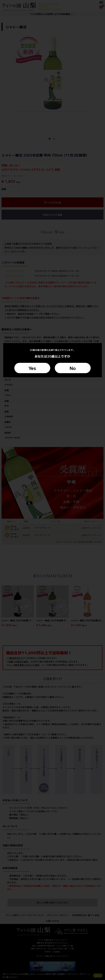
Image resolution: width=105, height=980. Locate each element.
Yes (32, 368)
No (73, 368)
